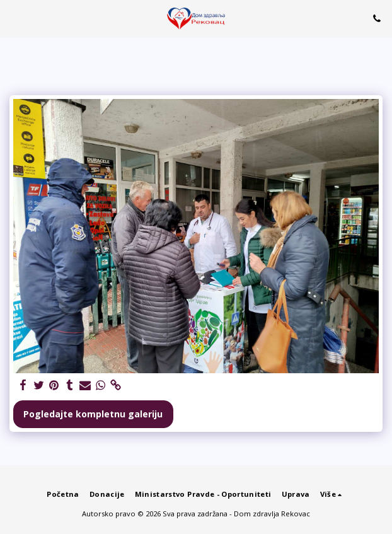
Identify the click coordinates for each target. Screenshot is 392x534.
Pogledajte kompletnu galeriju (93, 414)
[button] (14, 18)
